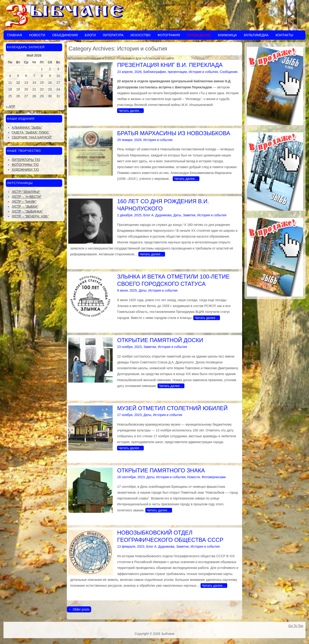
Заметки (189, 215)
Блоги (90, 35)
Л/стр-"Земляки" (26, 192)
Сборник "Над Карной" (32, 137)
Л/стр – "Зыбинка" (27, 211)
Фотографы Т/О (25, 165)
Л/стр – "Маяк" (24, 202)
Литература (113, 35)
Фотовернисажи (214, 477)
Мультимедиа (256, 35)
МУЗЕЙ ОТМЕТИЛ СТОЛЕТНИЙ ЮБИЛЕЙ (172, 408)
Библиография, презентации (165, 72)
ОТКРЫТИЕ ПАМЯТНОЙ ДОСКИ (160, 340)
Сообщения (229, 72)
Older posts (79, 609)
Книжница (227, 35)
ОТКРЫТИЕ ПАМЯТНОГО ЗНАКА (161, 470)
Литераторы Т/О (26, 160)
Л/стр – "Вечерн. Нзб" (30, 216)
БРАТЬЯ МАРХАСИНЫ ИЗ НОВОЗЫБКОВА (174, 133)
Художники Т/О (25, 170)
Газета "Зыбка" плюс (30, 132)
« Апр (11, 106)
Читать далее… (130, 111)
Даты (177, 215)
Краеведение (199, 35)
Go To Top (296, 626)
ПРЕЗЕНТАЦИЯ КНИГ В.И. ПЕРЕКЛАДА (170, 65)
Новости (37, 35)
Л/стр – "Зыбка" (25, 206)
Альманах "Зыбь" (27, 127)
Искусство (140, 35)
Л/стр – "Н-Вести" (27, 197)
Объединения (65, 35)
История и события (203, 72)
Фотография (169, 35)
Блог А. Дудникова (157, 215)
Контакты (284, 35)
